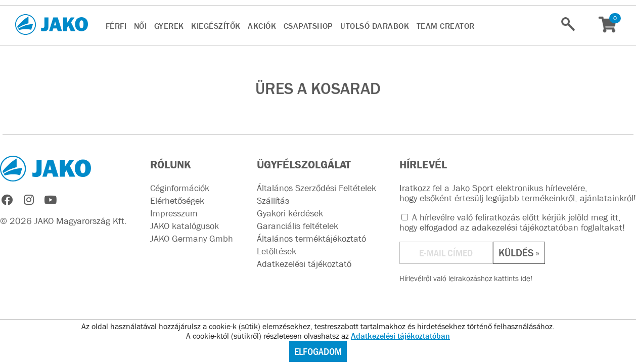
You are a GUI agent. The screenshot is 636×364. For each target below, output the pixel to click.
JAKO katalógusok (185, 226)
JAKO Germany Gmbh (192, 239)
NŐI (141, 26)
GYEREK (169, 26)
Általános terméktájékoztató (311, 239)
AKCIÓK (262, 26)
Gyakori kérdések (290, 213)
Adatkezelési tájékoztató (304, 264)
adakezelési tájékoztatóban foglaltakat (547, 227)
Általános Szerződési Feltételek (316, 188)
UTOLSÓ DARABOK (375, 26)
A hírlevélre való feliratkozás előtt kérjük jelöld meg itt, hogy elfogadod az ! (512, 222)
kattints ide (512, 278)
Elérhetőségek (177, 201)
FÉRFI (116, 26)
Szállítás (273, 201)
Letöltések (277, 251)
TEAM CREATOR (446, 26)
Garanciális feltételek (298, 226)
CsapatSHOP (308, 26)
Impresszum (174, 213)
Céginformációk (180, 188)
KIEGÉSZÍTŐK (216, 26)
